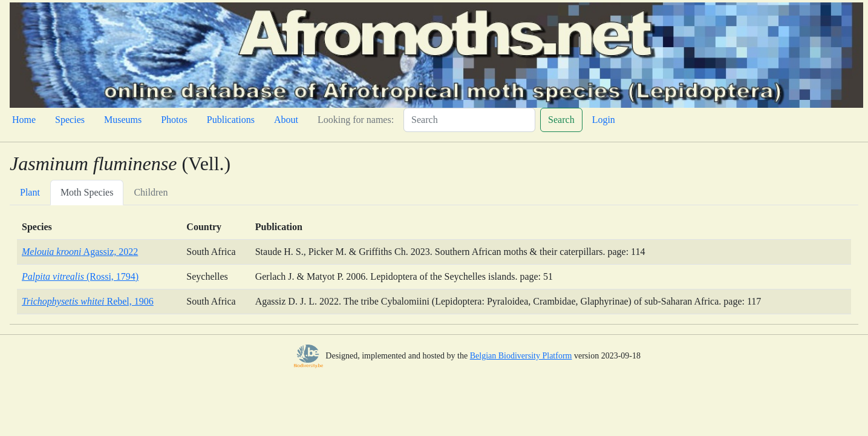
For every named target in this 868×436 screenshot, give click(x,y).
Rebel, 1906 (88, 301)
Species (70, 120)
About (286, 120)
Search (561, 120)
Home (24, 120)
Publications (231, 120)
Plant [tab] (30, 192)
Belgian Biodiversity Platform (521, 356)
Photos (174, 120)
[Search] (469, 120)
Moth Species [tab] (87, 192)
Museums (123, 120)
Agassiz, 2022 (80, 252)
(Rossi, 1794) (80, 276)
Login (604, 120)
